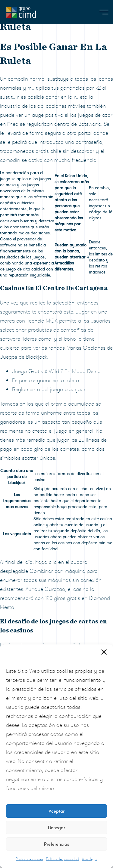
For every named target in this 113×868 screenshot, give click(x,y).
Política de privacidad (63, 859)
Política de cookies (29, 859)
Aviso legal (90, 859)
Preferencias (57, 844)
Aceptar (57, 811)
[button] (104, 652)
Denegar (56, 828)
